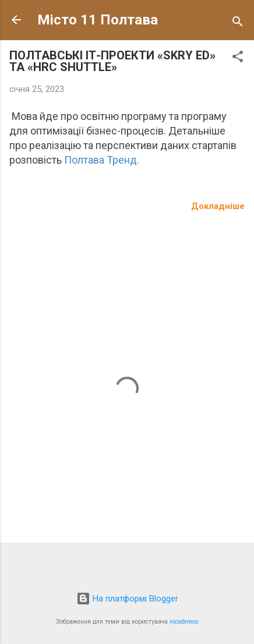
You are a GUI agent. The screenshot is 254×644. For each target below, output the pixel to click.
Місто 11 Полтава (98, 20)
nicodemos (184, 622)
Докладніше (218, 206)
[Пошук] (238, 24)
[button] (238, 59)
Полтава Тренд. (102, 160)
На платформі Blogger (127, 599)
